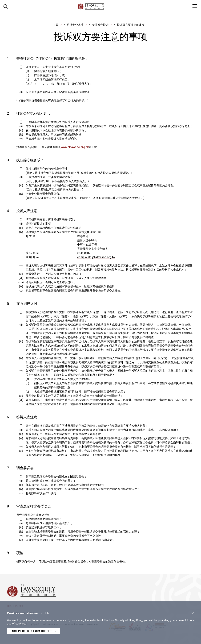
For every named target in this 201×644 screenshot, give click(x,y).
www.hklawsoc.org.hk (75, 148)
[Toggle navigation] (195, 6)
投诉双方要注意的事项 (131, 25)
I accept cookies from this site (33, 631)
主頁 (56, 25)
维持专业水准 (75, 25)
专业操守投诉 (100, 25)
